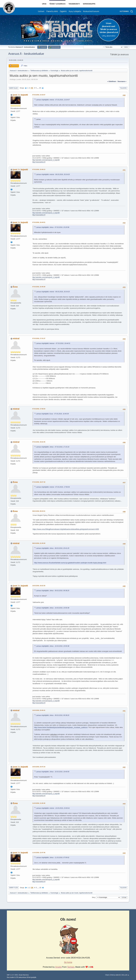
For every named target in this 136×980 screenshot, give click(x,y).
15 (40, 88)
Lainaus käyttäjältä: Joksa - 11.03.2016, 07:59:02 (53, 858)
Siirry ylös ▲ (125, 975)
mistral (16, 338)
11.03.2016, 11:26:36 (39, 803)
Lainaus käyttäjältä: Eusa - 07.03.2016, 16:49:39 (52, 414)
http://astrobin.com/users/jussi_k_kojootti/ (46, 160)
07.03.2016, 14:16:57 (39, 95)
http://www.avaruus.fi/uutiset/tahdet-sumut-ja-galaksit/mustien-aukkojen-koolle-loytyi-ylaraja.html (70, 563)
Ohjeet (107, 975)
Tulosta (123, 88)
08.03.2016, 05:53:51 (39, 511)
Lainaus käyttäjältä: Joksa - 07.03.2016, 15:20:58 (53, 227)
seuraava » (122, 81)
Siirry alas (13, 88)
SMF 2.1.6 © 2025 (12, 975)
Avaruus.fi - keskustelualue (26, 54)
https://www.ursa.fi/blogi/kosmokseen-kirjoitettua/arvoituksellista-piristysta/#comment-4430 (66, 529)
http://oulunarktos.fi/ (39, 162)
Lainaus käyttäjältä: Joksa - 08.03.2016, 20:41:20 (53, 548)
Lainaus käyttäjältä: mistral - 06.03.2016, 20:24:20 (53, 174)
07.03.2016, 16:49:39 (39, 287)
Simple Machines (24, 975)
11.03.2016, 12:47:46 (39, 853)
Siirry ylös (14, 888)
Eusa (15, 287)
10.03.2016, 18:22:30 (39, 586)
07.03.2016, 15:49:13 (39, 169)
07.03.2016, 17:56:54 (39, 409)
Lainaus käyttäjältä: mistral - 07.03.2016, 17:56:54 (53, 487)
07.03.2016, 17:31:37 (39, 338)
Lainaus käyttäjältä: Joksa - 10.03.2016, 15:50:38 (53, 608)
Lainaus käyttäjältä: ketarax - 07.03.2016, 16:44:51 (53, 343)
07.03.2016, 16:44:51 (39, 222)
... (38, 88)
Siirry (94, 897)
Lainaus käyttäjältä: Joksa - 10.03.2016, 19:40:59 (53, 772)
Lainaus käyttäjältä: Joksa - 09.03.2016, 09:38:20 (53, 591)
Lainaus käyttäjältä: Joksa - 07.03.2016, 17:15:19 (53, 447)
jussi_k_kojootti (20, 95)
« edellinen (112, 81)
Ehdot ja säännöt (115, 975)
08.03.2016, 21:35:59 (39, 543)
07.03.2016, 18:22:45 (39, 442)
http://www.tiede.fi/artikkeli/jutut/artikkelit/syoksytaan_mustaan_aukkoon (61, 727)
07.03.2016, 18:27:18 (39, 482)
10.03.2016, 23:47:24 (39, 767)
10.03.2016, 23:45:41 (39, 710)
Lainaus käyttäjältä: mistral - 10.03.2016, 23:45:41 (53, 808)
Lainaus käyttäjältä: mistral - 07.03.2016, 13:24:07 (53, 100)
